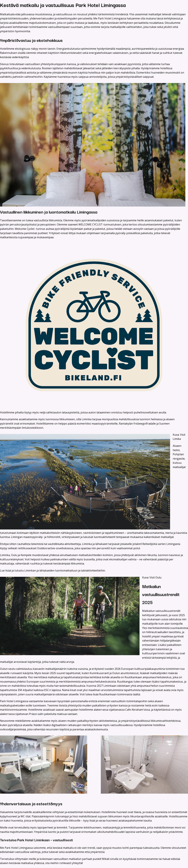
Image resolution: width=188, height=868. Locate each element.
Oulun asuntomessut (125, 673)
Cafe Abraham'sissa (138, 710)
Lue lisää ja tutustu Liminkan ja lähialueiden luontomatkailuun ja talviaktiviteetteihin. (53, 570)
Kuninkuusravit (99, 673)
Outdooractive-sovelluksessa (55, 548)
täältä (136, 694)
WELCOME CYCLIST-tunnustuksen (100, 224)
